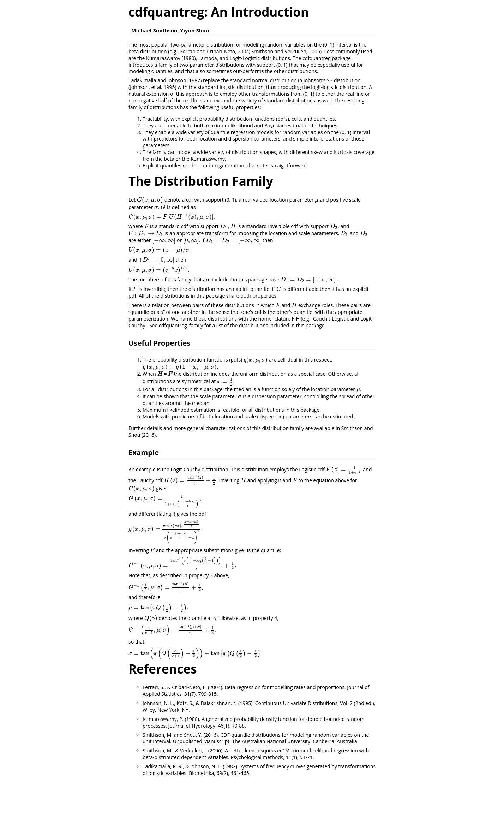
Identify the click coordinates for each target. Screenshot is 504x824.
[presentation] (150, 200)
